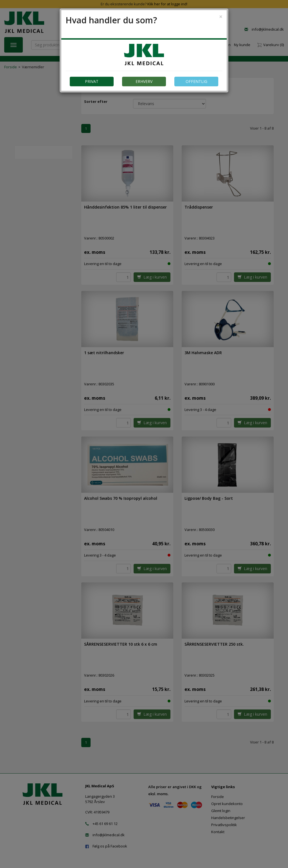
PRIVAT (92, 81)
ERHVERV (144, 81)
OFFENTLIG (196, 81)
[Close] (221, 17)
